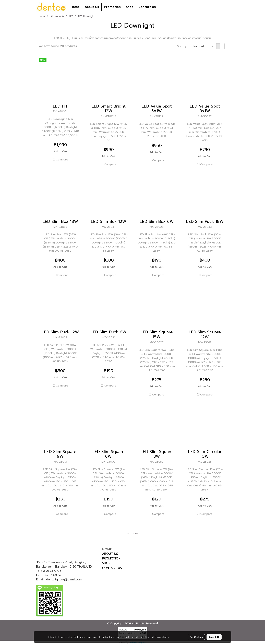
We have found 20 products (58, 46)
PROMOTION (111, 558)
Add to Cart (60, 151)
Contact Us (147, 7)
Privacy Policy (142, 637)
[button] (161, 7)
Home (75, 7)
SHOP (106, 563)
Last (136, 534)
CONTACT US (112, 568)
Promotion (112, 7)
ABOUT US (110, 554)
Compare (62, 160)
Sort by (183, 46)
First (129, 534)
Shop (130, 7)
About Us (92, 7)
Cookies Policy (162, 637)
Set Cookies (196, 637)
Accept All (214, 637)
